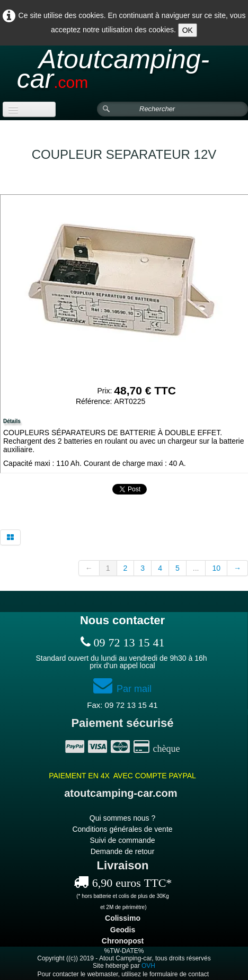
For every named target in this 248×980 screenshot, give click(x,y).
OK (188, 30)
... (196, 568)
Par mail (122, 689)
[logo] (124, 74)
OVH (148, 966)
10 (216, 568)
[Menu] (29, 109)
